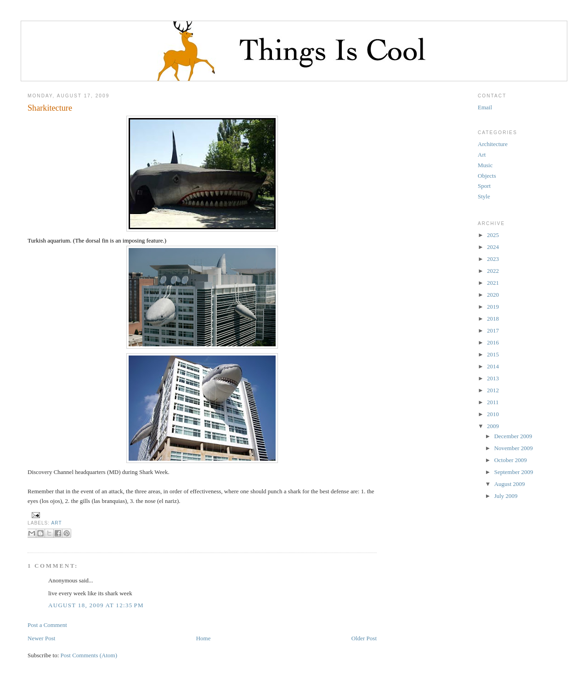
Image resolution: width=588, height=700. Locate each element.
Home (204, 638)
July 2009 (506, 496)
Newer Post (41, 638)
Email (485, 107)
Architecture (493, 144)
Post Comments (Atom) (89, 655)
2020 (493, 295)
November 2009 (514, 448)
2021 (493, 283)
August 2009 (510, 484)
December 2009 (513, 436)
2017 (493, 330)
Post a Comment (47, 625)
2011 (493, 402)
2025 (493, 235)
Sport (484, 186)
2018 (493, 319)
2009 (493, 426)
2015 (493, 354)
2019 (493, 307)
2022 (493, 271)
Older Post (364, 638)
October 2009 (511, 460)
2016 (493, 342)
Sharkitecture (50, 108)
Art (56, 523)
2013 (493, 378)
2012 (493, 390)
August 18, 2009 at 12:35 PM (96, 605)
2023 (493, 259)
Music (485, 165)
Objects (487, 176)
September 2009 (514, 472)
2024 (493, 247)
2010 (493, 414)
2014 (493, 366)
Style (484, 196)
